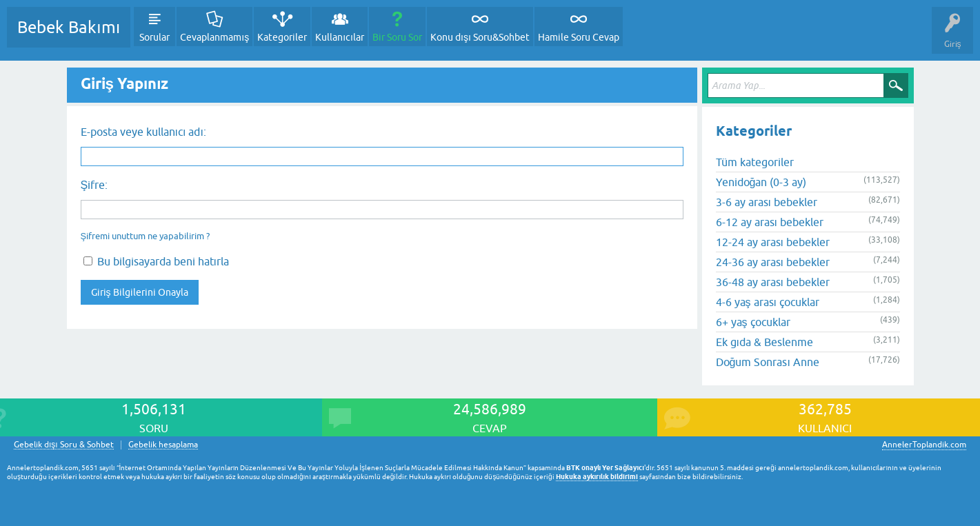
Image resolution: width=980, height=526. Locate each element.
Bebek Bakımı (69, 27)
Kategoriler (282, 37)
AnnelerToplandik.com (924, 445)
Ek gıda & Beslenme (764, 342)
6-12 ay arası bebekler (770, 222)
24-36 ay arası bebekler (773, 262)
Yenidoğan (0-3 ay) (761, 182)
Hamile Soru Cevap (579, 37)
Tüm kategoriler (755, 162)
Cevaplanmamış (214, 37)
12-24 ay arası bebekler (773, 242)
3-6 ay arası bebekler (767, 202)
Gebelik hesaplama (163, 445)
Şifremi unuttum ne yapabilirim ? (146, 236)
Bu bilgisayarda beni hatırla (156, 261)
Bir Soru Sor (397, 37)
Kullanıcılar (340, 37)
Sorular (154, 37)
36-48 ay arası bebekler (773, 282)
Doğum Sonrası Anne (768, 362)
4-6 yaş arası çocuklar (768, 302)
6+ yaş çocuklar (753, 322)
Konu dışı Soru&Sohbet (480, 37)
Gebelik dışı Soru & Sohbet (64, 445)
